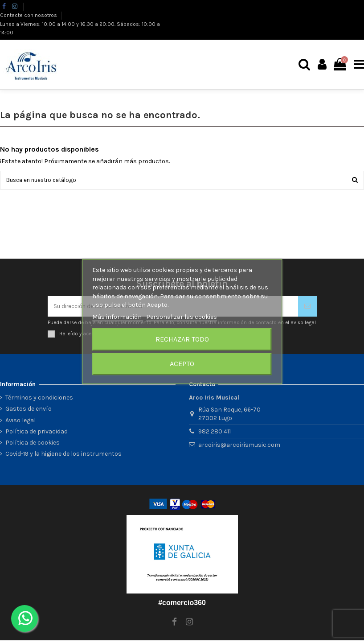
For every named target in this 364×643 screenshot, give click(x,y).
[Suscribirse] (307, 308)
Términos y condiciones (39, 400)
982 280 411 (215, 434)
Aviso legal (20, 422)
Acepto (182, 364)
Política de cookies (33, 445)
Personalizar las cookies (182, 317)
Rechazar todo (182, 339)
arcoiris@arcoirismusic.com (239, 447)
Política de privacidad (37, 434)
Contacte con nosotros (29, 15)
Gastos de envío (29, 411)
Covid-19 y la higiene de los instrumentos (63, 456)
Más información (118, 317)
